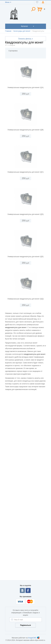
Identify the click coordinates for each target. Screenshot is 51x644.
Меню (7, 2)
